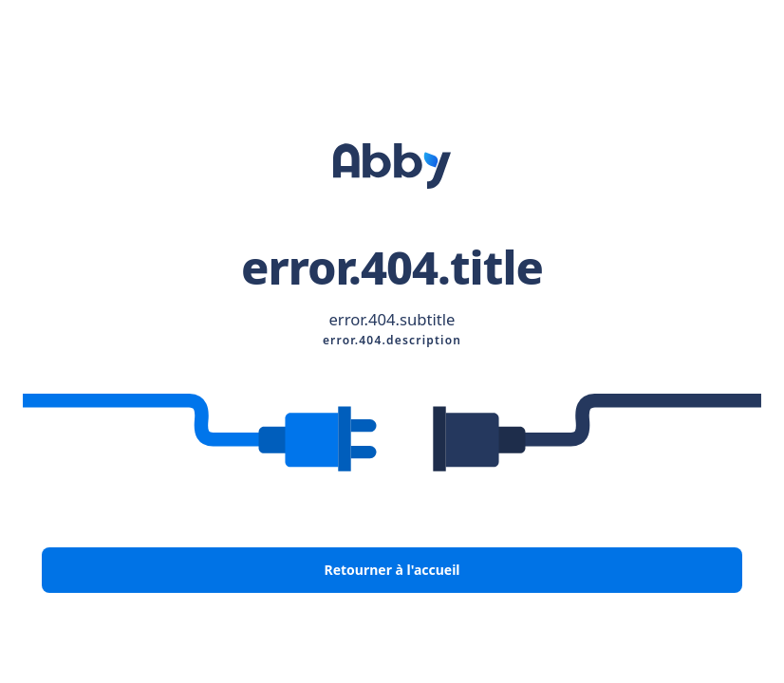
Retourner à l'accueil (392, 570)
